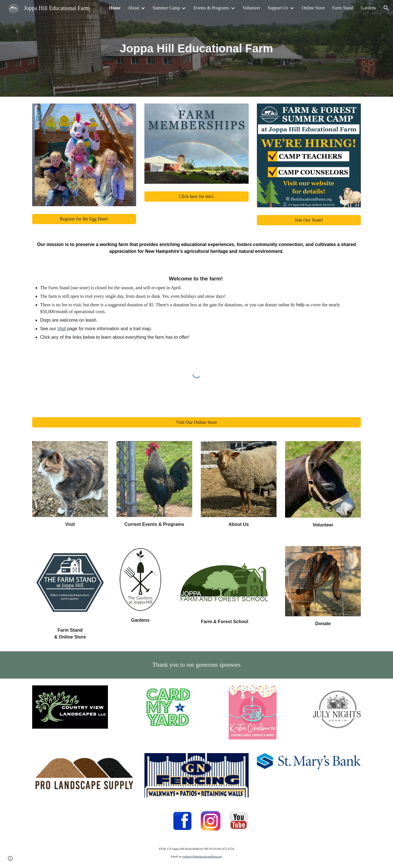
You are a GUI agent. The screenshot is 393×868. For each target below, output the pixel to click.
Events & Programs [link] (211, 8)
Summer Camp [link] (166, 8)
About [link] (134, 8)
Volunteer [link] (251, 8)
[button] (386, 8)
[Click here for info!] (196, 197)
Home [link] (115, 8)
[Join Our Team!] (309, 220)
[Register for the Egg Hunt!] (84, 219)
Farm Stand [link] (343, 8)
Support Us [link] (278, 8)
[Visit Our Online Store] (197, 422)
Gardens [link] (368, 8)
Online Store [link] (313, 8)
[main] (197, 48)
